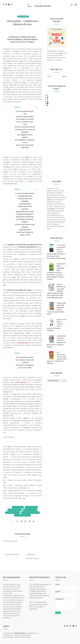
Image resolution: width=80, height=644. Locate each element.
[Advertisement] (57, 143)
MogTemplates (20, 633)
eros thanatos (31, 507)
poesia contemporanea (30, 513)
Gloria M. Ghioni (30, 510)
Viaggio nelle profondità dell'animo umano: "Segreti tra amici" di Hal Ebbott (56, 309)
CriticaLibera (23, 17)
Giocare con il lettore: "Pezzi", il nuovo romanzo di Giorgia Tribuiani (57, 325)
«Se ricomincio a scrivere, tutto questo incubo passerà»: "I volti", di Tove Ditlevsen (57, 358)
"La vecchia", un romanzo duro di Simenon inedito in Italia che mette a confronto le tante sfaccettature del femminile (56, 252)
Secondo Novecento (22, 515)
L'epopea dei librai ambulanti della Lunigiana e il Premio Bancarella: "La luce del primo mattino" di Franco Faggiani (56, 271)
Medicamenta (23, 343)
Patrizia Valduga (12, 513)
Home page (31, 554)
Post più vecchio (33, 559)
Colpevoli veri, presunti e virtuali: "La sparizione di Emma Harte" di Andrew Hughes (57, 341)
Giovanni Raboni (15, 510)
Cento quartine (21, 382)
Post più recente (12, 554)
